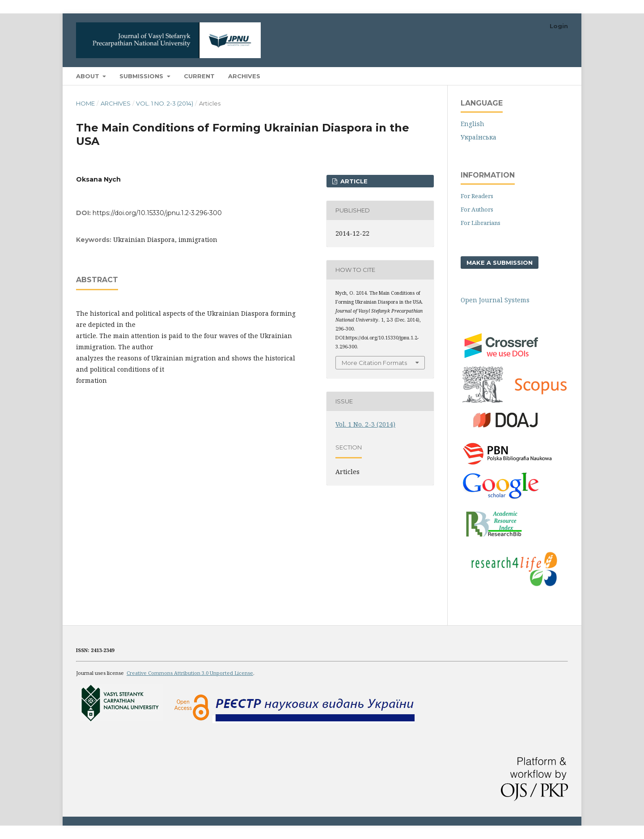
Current (199, 76)
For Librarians (481, 223)
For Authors (477, 209)
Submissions (142, 76)
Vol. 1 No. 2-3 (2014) (165, 103)
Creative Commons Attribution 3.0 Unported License (190, 673)
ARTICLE (353, 181)
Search (547, 76)
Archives (244, 76)
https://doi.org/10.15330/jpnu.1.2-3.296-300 (157, 213)
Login (559, 26)
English (472, 124)
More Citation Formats (374, 363)
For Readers (477, 196)
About (89, 76)
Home (85, 103)
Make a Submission (500, 263)
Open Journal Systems (495, 300)
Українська (479, 137)
